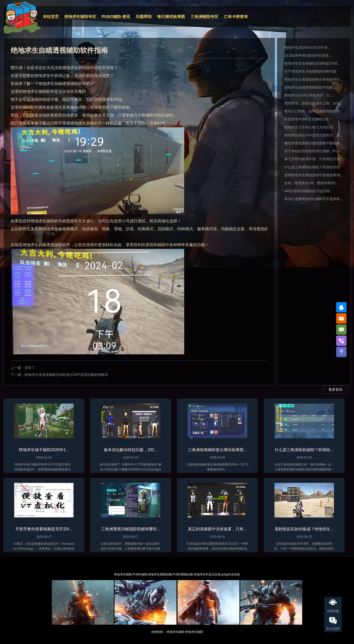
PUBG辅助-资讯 (116, 17)
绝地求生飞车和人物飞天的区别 (309, 127)
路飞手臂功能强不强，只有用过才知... (314, 159)
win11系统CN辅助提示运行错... (308, 191)
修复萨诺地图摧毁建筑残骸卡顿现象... (314, 143)
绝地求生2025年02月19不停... (307, 48)
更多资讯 (335, 389)
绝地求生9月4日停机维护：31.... (309, 95)
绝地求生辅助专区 (80, 17)
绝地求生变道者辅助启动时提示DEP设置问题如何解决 (66, 375)
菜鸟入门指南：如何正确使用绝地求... (314, 111)
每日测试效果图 (171, 17)
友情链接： (158, 632)
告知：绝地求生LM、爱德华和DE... (311, 183)
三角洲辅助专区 (205, 17)
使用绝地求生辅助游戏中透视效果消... (314, 175)
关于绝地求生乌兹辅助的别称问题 (310, 71)
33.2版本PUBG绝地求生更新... (308, 55)
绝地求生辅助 (176, 632)
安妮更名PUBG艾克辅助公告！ (308, 119)
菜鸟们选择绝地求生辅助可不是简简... (314, 199)
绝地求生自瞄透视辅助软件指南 (309, 87)
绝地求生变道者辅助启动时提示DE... (312, 63)
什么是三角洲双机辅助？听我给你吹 (312, 167)
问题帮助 (144, 17)
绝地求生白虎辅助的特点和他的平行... (314, 79)
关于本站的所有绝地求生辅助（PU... (312, 151)
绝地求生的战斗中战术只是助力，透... (314, 135)
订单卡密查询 (236, 17)
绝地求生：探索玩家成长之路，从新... (314, 103)
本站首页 (51, 17)
